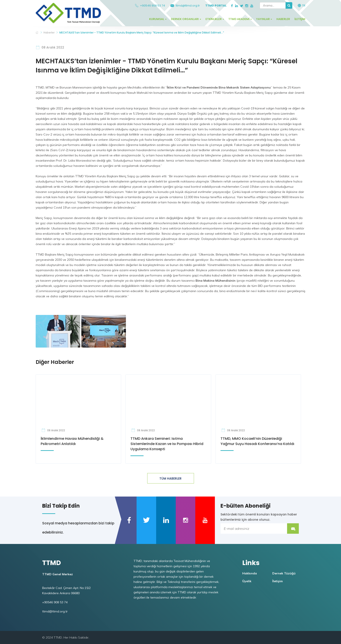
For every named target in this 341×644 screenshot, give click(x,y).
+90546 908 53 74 (150, 6)
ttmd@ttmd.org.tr (185, 6)
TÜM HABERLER (170, 478)
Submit (293, 529)
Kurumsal (157, 19)
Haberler (283, 19)
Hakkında (250, 573)
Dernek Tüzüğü (284, 573)
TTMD (37, 33)
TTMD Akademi (239, 19)
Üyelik (247, 581)
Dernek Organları (185, 19)
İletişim (300, 19)
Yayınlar (263, 19)
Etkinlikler (214, 19)
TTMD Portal (216, 6)
